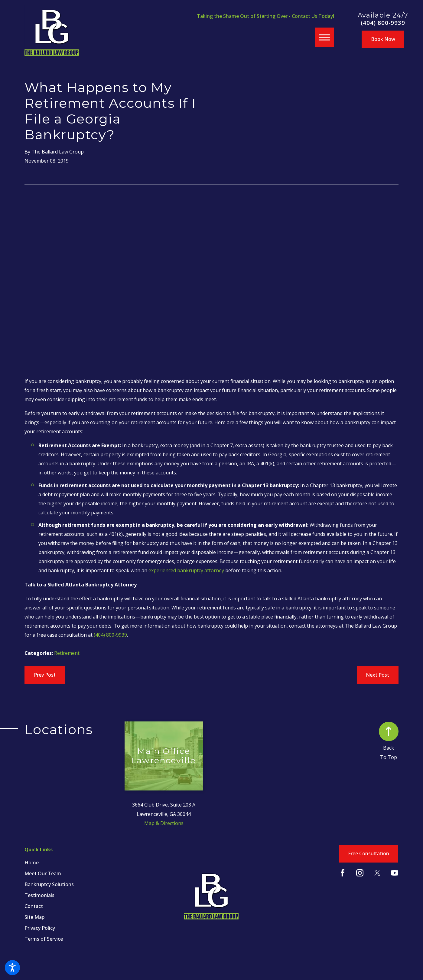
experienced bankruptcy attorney (186, 570)
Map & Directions (164, 823)
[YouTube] (395, 873)
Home (32, 863)
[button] (12, 968)
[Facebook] (343, 873)
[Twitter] (377, 873)
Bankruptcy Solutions (49, 884)
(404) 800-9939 (383, 23)
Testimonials (39, 895)
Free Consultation (369, 853)
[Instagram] (360, 873)
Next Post (377, 675)
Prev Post (45, 675)
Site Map (34, 917)
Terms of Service (44, 939)
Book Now (383, 39)
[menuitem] (75, 863)
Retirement (67, 653)
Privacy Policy (40, 928)
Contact (34, 906)
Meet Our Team (43, 873)
